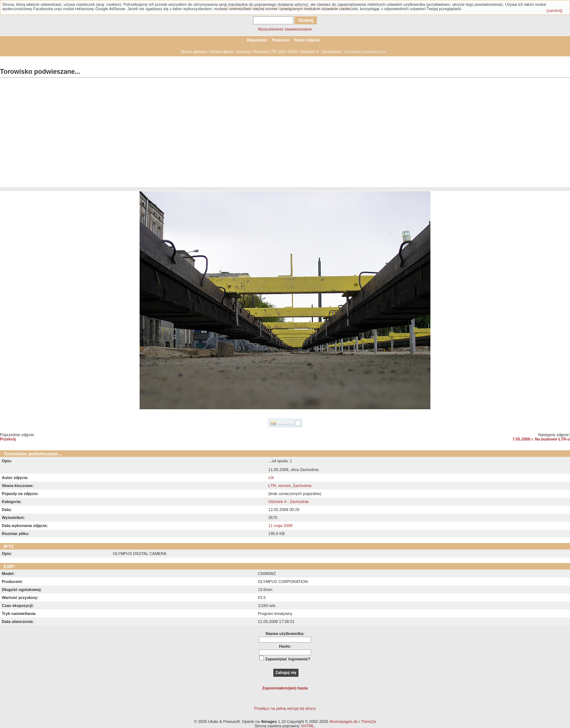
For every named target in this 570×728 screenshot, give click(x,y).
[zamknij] (555, 11)
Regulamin (257, 40)
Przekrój (8, 439)
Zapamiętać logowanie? (288, 659)
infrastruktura (221, 52)
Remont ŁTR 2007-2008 (276, 52)
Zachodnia (302, 486)
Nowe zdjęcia (307, 40)
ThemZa (368, 721)
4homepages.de (344, 721)
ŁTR (272, 486)
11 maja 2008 (280, 526)
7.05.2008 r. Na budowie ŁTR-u (541, 439)
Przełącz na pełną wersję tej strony (285, 708)
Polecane (281, 40)
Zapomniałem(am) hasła (285, 688)
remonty (244, 52)
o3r (271, 478)
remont (284, 486)
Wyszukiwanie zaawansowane (285, 29)
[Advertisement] (285, 136)
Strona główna (193, 52)
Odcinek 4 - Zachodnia (320, 52)
